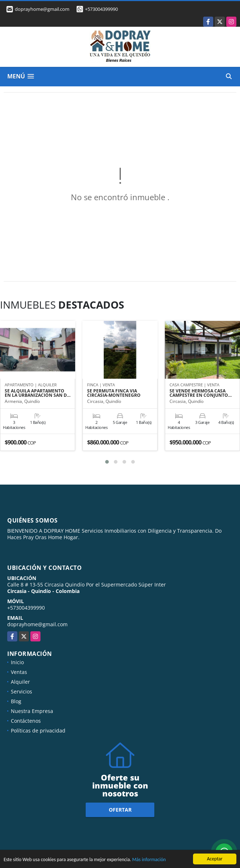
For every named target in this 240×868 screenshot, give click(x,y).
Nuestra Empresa (32, 711)
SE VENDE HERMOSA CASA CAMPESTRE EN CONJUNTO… (201, 393)
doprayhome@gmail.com (37, 624)
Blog (16, 701)
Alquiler (20, 682)
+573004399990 (101, 9)
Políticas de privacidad (38, 731)
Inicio (17, 662)
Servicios (22, 691)
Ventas (19, 672)
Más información (149, 860)
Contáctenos (26, 721)
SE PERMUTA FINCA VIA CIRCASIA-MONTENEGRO (114, 393)
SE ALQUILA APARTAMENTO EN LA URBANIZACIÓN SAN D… (38, 393)
